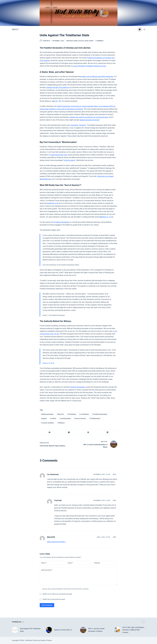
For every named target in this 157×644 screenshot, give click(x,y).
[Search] (144, 29)
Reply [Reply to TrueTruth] (115, 500)
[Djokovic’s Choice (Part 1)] (49, 630)
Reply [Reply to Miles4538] (115, 537)
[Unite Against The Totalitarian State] (15, 630)
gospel (44, 418)
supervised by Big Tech (59, 155)
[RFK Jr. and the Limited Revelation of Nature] (83, 630)
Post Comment (47, 605)
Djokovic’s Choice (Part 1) (63, 630)
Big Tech (60, 414)
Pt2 (60, 101)
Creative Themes (46, 640)
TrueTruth (58, 500)
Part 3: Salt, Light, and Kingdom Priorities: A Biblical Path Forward (133, 630)
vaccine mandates (47, 423)
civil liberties (84, 414)
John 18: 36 (54, 334)
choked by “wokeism (78, 125)
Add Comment (47, 570)
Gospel (76, 41)
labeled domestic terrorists (89, 120)
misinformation (65, 418)
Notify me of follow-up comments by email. (58, 594)
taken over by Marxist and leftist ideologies (98, 76)
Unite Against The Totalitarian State (30, 630)
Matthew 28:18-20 (48, 363)
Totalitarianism (95, 418)
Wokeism (61, 423)
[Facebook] (49, 432)
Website (97, 563)
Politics (81, 41)
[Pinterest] (88, 432)
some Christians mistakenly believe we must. (90, 66)
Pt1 (57, 101)
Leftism (53, 418)
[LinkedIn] (108, 432)
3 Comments (99, 41)
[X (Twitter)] (140, 29)
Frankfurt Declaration (62, 222)
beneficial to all (53, 203)
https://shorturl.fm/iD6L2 (56, 542)
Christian (69, 41)
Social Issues (89, 41)
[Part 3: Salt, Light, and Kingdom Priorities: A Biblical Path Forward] (117, 630)
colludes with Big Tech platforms (58, 87)
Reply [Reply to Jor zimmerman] (115, 474)
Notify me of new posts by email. (54, 599)
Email (70, 563)
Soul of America (80, 418)
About (15, 29)
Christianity (72, 414)
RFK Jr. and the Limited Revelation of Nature (96, 630)
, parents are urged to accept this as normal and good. (89, 117)
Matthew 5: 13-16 (106, 217)
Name (44, 563)
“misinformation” (69, 160)
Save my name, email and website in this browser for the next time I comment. (66, 589)
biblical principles (47, 414)
